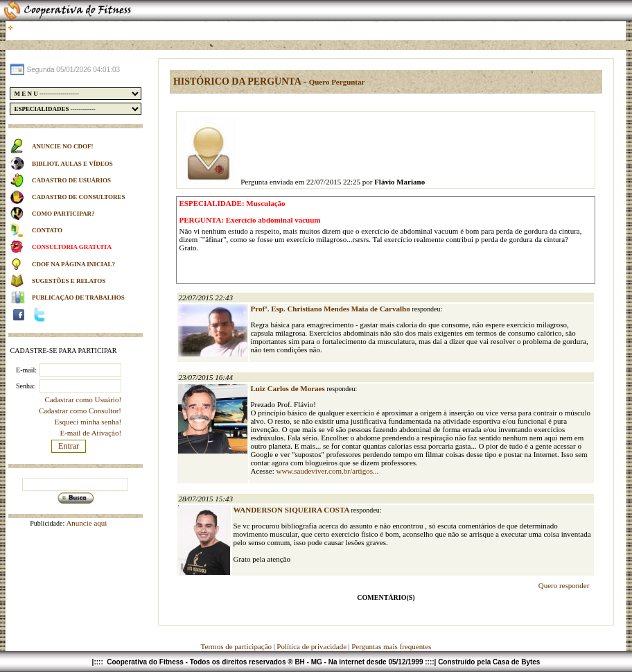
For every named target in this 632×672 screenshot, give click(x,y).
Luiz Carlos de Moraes (288, 388)
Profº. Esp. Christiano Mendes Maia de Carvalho (331, 309)
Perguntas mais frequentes (391, 646)
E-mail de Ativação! (90, 433)
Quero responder (564, 585)
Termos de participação (237, 646)
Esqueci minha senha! (88, 422)
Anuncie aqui (86, 523)
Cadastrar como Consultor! (80, 411)
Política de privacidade (311, 646)
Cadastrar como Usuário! (83, 399)
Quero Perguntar (337, 82)
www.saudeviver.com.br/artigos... (327, 471)
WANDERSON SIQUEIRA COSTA (292, 510)
